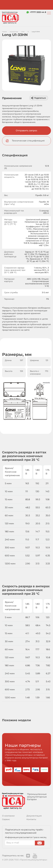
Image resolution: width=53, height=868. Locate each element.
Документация (34, 816)
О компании (8, 816)
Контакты (31, 819)
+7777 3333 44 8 (38, 12)
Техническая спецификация (28, 141)
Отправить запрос (26, 131)
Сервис (6, 819)
